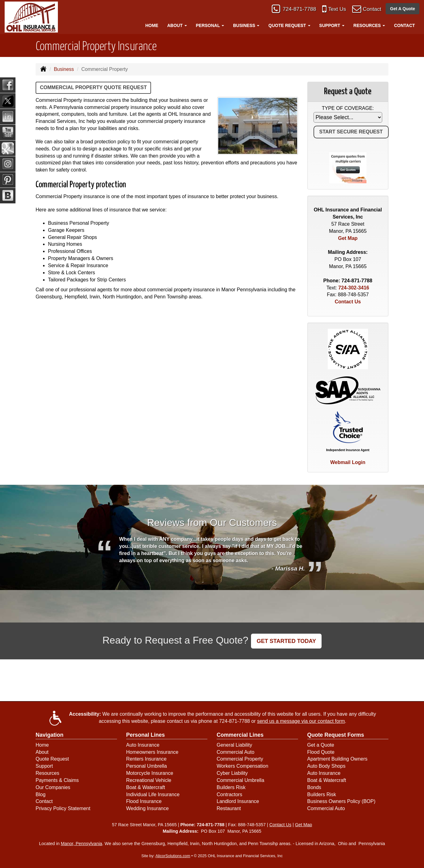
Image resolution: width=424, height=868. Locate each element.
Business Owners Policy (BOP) (342, 801)
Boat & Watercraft (146, 787)
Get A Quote (402, 10)
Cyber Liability (232, 773)
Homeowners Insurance (152, 752)
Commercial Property (240, 759)
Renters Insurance (147, 759)
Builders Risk (231, 787)
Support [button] (332, 25)
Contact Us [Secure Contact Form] (348, 302)
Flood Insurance (144, 801)
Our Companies (53, 787)
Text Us (332, 10)
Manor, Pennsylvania (82, 844)
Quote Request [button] (289, 25)
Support (44, 766)
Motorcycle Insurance (150, 773)
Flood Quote (321, 752)
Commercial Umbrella (240, 780)
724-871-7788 (292, 10)
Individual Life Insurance (153, 794)
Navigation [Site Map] (50, 735)
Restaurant (229, 808)
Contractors (229, 794)
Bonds (314, 787)
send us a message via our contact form (301, 721)
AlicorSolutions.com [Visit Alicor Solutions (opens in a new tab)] (173, 856)
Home (152, 25)
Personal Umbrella (147, 766)
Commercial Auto (236, 752)
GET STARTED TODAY (286, 641)
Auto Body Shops (327, 766)
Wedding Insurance (148, 808)
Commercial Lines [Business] (240, 735)
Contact (370, 10)
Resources (47, 773)
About (42, 752)
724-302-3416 (354, 288)
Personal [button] (210, 25)
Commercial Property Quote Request (93, 87)
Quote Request (52, 759)
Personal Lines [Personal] (146, 735)
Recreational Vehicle (149, 780)
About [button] (177, 25)
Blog (41, 794)
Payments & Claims (57, 780)
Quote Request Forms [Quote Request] (336, 735)
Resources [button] (369, 25)
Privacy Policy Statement (63, 808)
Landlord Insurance (238, 801)
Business (64, 69)
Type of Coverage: (348, 108)
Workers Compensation (242, 766)
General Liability (234, 745)
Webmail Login (348, 462)
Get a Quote (321, 745)
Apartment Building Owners (337, 759)
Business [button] (246, 25)
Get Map (348, 238)
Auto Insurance (143, 745)
